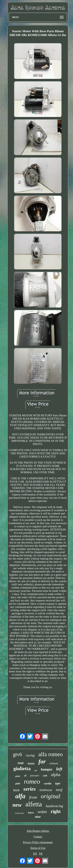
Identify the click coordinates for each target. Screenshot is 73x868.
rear (21, 763)
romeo (32, 781)
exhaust (54, 763)
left (59, 769)
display (31, 763)
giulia (18, 776)
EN (35, 854)
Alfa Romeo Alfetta (38, 831)
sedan (42, 812)
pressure (35, 776)
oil (25, 776)
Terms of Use (38, 848)
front (33, 797)
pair (18, 783)
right (56, 811)
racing (30, 755)
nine (38, 817)
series (30, 789)
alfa (20, 796)
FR (41, 854)
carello (48, 784)
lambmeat (46, 790)
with (45, 776)
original (51, 796)
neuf (59, 790)
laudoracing (54, 806)
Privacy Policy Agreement (38, 842)
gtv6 (17, 754)
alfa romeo (50, 754)
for (42, 762)
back (16, 790)
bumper (47, 769)
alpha (56, 775)
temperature (20, 813)
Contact (38, 837)
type (58, 783)
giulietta (22, 769)
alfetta (34, 804)
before (31, 813)
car (36, 770)
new (17, 805)
